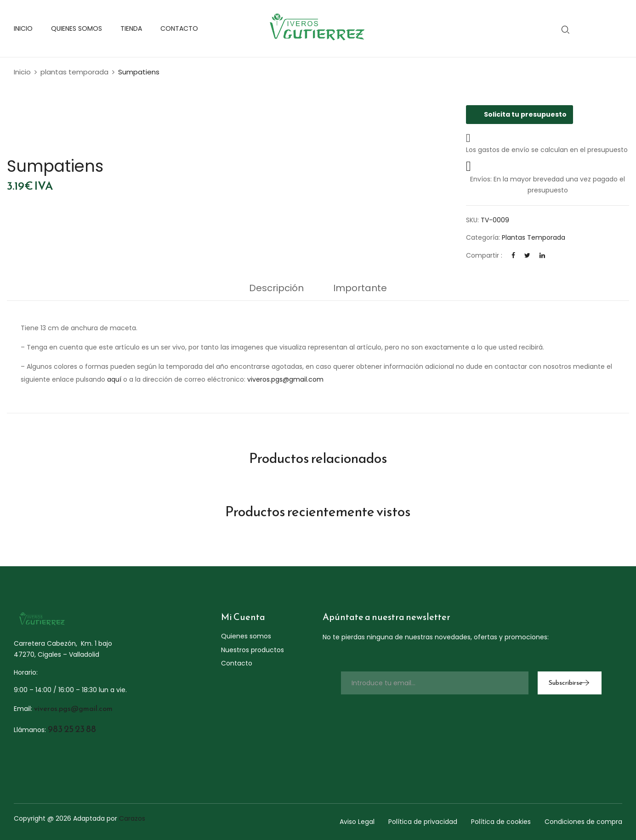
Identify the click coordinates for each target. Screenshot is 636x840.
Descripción (276, 288)
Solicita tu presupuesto (520, 114)
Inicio (22, 72)
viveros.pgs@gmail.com (285, 379)
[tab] (276, 290)
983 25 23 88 (72, 729)
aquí (114, 379)
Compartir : (484, 255)
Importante (360, 288)
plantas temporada (74, 72)
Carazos (132, 818)
